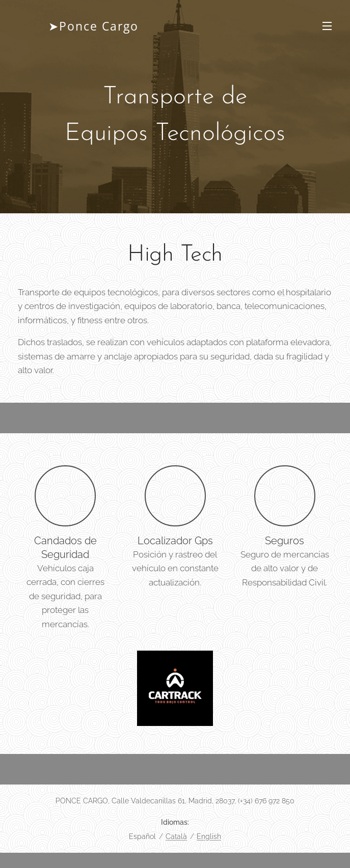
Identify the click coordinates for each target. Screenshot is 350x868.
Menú (327, 26)
